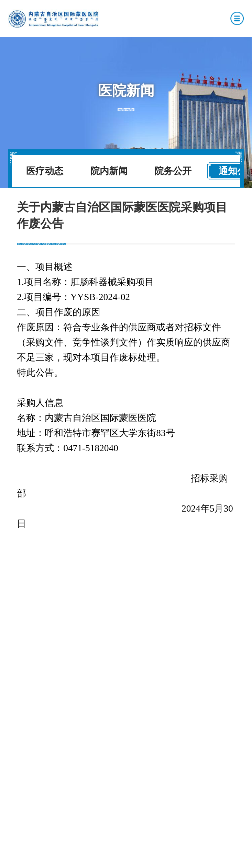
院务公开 (173, 171)
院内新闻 (109, 171)
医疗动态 (45, 171)
